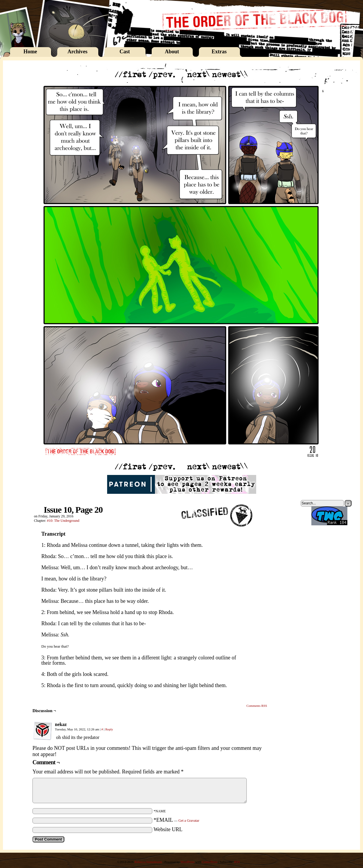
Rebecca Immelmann (148, 862)
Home (30, 52)
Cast (125, 52)
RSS (237, 862)
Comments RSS (257, 706)
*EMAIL (177, 820)
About (172, 52)
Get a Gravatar (189, 821)
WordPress (187, 862)
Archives (78, 52)
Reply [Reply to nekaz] (109, 729)
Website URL (168, 829)
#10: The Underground (63, 521)
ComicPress (210, 862)
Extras (219, 52)
